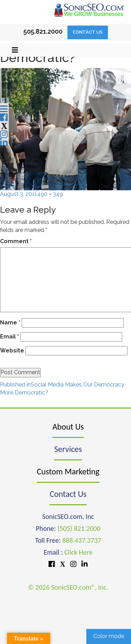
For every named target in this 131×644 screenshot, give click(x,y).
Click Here (78, 552)
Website (12, 351)
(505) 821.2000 (79, 528)
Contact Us (88, 32)
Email (9, 337)
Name (10, 323)
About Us (68, 427)
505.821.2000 (43, 31)
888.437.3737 (82, 540)
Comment (16, 241)
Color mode (109, 636)
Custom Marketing (68, 471)
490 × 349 (50, 194)
